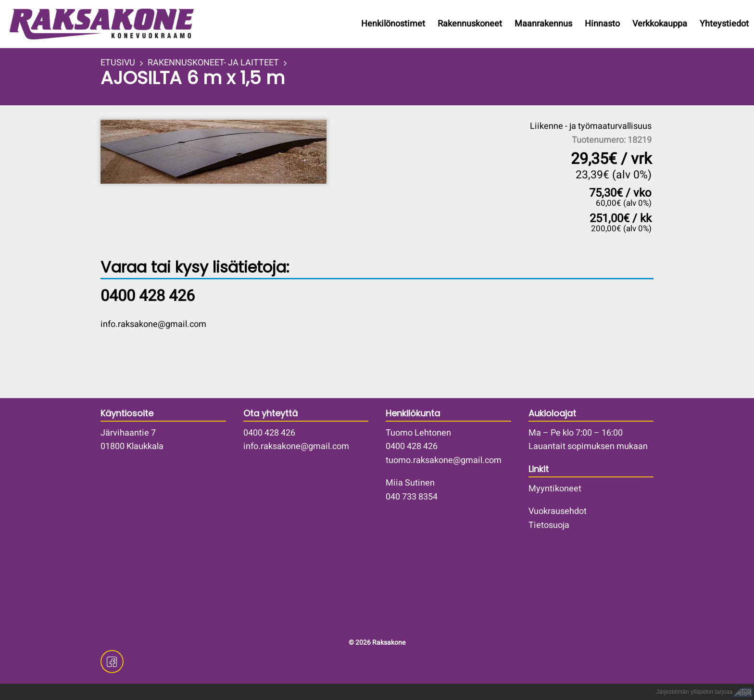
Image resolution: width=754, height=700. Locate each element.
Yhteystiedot (724, 24)
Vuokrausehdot (558, 511)
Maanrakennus (543, 24)
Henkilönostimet (393, 24)
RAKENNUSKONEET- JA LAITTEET (213, 63)
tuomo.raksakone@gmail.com (444, 460)
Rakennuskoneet (470, 24)
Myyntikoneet (555, 489)
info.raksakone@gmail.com (153, 324)
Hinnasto (602, 24)
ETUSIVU (118, 63)
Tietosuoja (549, 525)
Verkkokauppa (660, 24)
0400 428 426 (269, 433)
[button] (238, 152)
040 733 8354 (412, 497)
